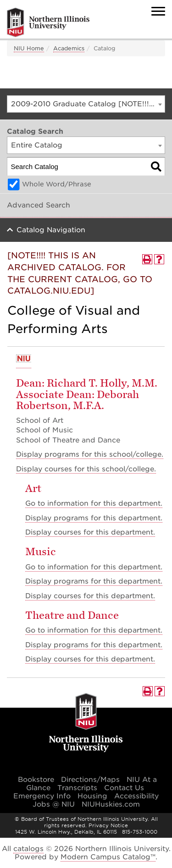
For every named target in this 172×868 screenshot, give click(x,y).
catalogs (28, 849)
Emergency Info (42, 796)
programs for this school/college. (90, 454)
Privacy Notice (108, 825)
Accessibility (136, 796)
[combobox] (86, 104)
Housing (92, 796)
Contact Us (124, 788)
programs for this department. (94, 518)
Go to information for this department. (94, 503)
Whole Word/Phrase (57, 184)
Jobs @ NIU (54, 804)
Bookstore (36, 780)
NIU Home (29, 48)
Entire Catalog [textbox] (37, 145)
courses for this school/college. (86, 469)
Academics (69, 48)
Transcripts (77, 788)
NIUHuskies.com (111, 804)
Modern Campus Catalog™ (108, 857)
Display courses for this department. (90, 532)
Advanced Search (39, 205)
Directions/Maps (90, 780)
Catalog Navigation (51, 230)
